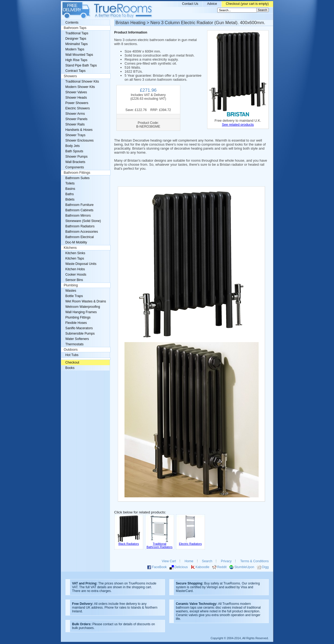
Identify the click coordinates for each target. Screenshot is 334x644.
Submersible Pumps (80, 334)
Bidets (70, 199)
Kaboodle (203, 567)
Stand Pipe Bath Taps (81, 65)
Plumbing (71, 285)
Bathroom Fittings (77, 173)
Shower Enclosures (80, 140)
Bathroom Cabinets (80, 210)
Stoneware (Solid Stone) (83, 221)
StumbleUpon (244, 567)
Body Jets (73, 146)
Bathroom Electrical (80, 237)
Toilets (70, 183)
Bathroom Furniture (80, 205)
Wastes (71, 291)
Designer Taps (76, 39)
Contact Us (190, 4)
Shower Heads (76, 98)
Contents (72, 23)
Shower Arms (75, 114)
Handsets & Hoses (79, 130)
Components (75, 167)
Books (70, 368)
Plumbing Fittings (78, 317)
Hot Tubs (72, 355)
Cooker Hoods (76, 275)
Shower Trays (76, 135)
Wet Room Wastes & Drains (86, 301)
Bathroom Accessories (82, 232)
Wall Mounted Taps (79, 55)
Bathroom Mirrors (78, 216)
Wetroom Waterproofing (83, 307)
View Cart (169, 561)
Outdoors (71, 350)
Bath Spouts (74, 151)
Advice (212, 4)
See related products (238, 125)
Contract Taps (76, 71)
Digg (265, 567)
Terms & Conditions (254, 561)
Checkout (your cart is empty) (247, 4)
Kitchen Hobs (75, 269)
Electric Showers (78, 108)
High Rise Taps (76, 60)
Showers (70, 76)
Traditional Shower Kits (82, 82)
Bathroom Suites (78, 178)
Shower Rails (75, 124)
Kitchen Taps (75, 258)
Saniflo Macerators (79, 328)
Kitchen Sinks (75, 253)
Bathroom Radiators (80, 226)
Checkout (72, 362)
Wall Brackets (75, 162)
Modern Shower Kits (80, 87)
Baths (70, 194)
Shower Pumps (77, 157)
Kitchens (70, 248)
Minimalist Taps (77, 44)
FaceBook (159, 567)
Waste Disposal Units (81, 264)
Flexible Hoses (76, 323)
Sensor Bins (74, 280)
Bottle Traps (74, 296)
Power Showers (77, 103)
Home (189, 561)
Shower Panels (76, 119)
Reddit (222, 567)
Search (207, 561)
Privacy (226, 561)
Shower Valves (76, 92)
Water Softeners (77, 339)
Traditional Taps (77, 33)
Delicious (181, 567)
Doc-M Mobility (76, 242)
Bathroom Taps (75, 28)
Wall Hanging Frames (81, 312)
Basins (70, 189)
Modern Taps (75, 49)
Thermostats (75, 344)
